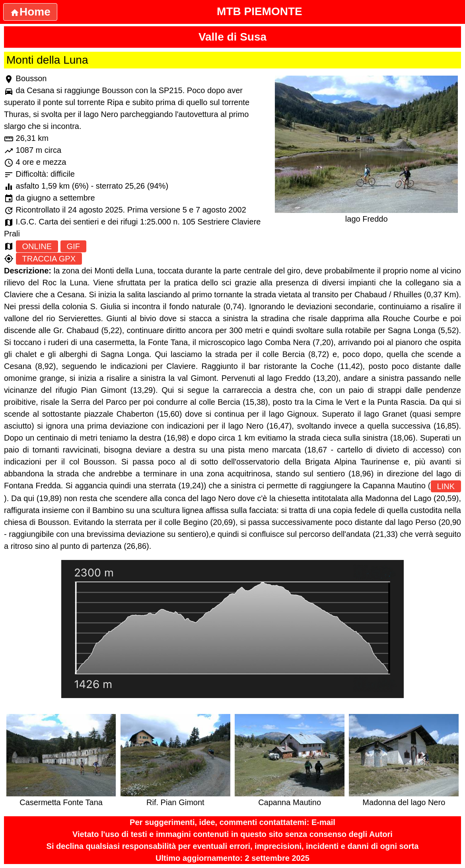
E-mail (323, 822)
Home (30, 12)
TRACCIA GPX (49, 259)
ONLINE (37, 246)
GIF (73, 246)
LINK (446, 486)
